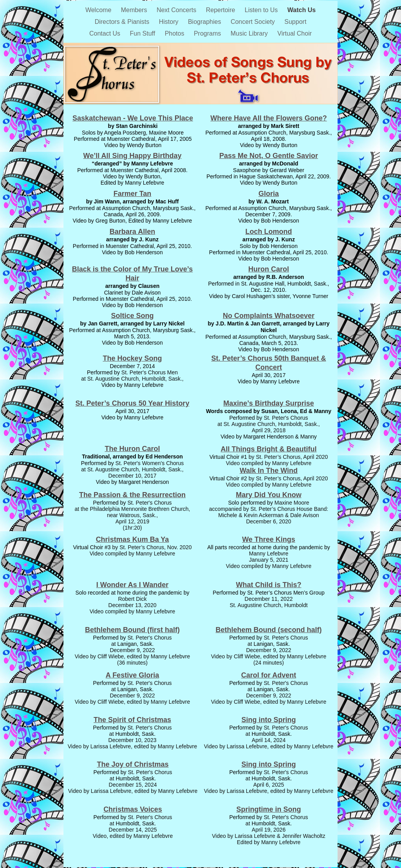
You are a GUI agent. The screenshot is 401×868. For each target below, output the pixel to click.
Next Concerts (177, 10)
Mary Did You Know (268, 495)
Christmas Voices (133, 809)
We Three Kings (269, 539)
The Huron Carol (132, 449)
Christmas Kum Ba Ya (133, 539)
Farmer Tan (133, 194)
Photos (175, 33)
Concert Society (254, 22)
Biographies (205, 22)
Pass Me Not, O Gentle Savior (269, 156)
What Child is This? (269, 585)
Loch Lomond (269, 232)
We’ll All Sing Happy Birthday (132, 156)
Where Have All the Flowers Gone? (268, 118)
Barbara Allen (132, 232)
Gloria (269, 194)
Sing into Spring (269, 720)
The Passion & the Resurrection (132, 495)
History (170, 22)
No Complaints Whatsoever (269, 316)
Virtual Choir (294, 33)
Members (135, 10)
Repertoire (221, 10)
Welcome (99, 10)
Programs (208, 33)
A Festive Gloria (132, 675)
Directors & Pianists (123, 22)
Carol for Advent (269, 675)
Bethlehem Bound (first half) (132, 630)
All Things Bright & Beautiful (269, 449)
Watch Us (302, 10)
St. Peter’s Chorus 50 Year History (133, 403)
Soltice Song (132, 316)
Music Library (250, 33)
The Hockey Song (132, 358)
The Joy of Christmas (133, 764)
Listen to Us (262, 10)
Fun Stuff (144, 33)
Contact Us (106, 33)
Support (295, 22)
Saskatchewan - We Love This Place (133, 118)
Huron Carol (269, 269)
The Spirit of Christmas (132, 720)
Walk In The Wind (269, 471)
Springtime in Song (269, 809)
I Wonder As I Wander (132, 585)
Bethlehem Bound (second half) (268, 630)
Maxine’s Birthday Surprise (268, 403)
